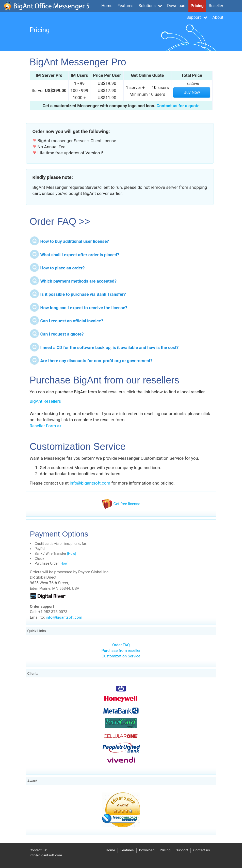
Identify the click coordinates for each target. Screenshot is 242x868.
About (218, 17)
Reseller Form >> (46, 426)
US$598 (193, 84)
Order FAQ (121, 645)
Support (197, 17)
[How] (71, 553)
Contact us (201, 850)
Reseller (216, 6)
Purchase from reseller (121, 651)
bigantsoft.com (47, 6)
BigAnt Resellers (45, 401)
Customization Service (121, 656)
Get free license (121, 504)
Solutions (150, 6)
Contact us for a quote (178, 106)
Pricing (197, 6)
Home (107, 6)
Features (125, 6)
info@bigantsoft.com (90, 483)
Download (176, 6)
